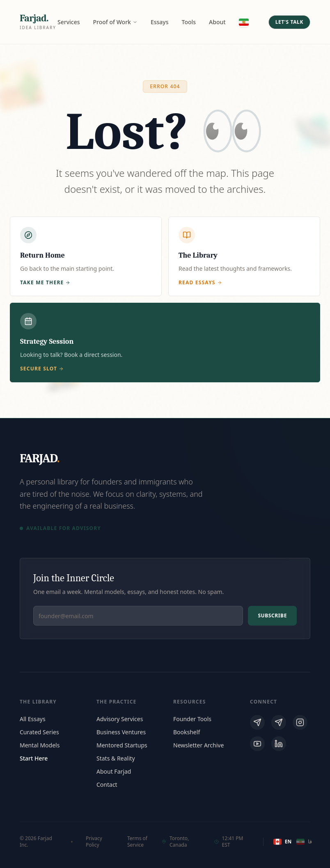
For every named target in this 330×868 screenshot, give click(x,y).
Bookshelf (187, 732)
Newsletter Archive (198, 745)
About (217, 22)
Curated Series (39, 732)
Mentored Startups (122, 745)
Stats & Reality (116, 758)
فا (303, 842)
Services (69, 22)
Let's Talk (289, 22)
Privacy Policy (94, 842)
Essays (160, 22)
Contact (107, 785)
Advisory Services (120, 719)
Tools (189, 22)
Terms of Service (137, 842)
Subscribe (272, 616)
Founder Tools (192, 719)
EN (282, 842)
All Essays (33, 719)
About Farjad (114, 771)
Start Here (34, 758)
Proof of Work (115, 22)
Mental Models (40, 745)
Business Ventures (121, 732)
